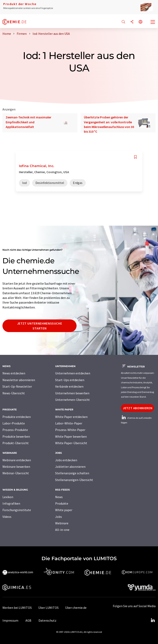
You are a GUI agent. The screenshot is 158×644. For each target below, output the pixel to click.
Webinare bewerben (16, 467)
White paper (64, 510)
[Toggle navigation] (153, 22)
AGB (28, 620)
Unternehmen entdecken (73, 373)
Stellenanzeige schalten (72, 473)
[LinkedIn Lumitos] (153, 620)
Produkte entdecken (17, 417)
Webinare (62, 523)
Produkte (62, 503)
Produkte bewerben (16, 436)
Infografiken (11, 503)
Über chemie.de (76, 608)
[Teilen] (132, 22)
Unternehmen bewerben (72, 393)
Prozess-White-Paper (70, 430)
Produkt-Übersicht (16, 443)
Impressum (10, 620)
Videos (7, 517)
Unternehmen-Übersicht (72, 400)
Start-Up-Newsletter (17, 386)
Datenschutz (47, 620)
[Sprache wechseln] (140, 22)
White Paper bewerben (71, 436)
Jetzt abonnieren (138, 408)
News (59, 497)
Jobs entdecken (66, 460)
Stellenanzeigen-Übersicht (74, 480)
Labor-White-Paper (69, 423)
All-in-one (62, 530)
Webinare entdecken (17, 460)
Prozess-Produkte (15, 430)
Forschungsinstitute (17, 510)
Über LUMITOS (48, 608)
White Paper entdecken (71, 417)
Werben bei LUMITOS (17, 608)
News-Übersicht (14, 393)
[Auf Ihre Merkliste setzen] (135, 157)
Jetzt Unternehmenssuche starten (40, 326)
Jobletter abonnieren (70, 467)
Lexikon (8, 497)
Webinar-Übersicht (16, 473)
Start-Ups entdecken (70, 380)
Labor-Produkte (14, 423)
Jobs (59, 517)
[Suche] (123, 22)
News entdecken (14, 373)
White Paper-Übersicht (71, 443)
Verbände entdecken (69, 386)
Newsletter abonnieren (19, 380)
